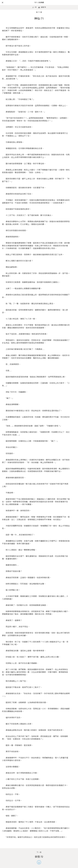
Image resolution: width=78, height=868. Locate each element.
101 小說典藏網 (39, 5)
